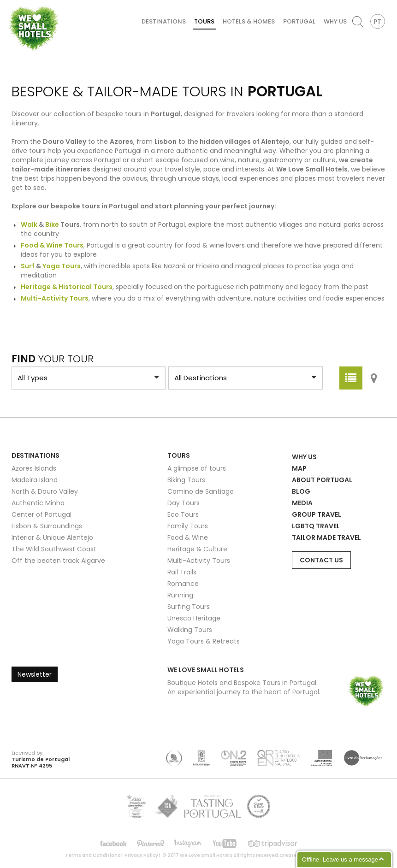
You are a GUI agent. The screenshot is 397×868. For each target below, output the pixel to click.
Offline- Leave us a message (340, 859)
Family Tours (188, 526)
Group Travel (317, 514)
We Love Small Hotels (10, 4)
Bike (52, 224)
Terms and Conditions (93, 855)
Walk (29, 224)
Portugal (299, 21)
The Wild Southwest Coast (54, 549)
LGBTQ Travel (316, 526)
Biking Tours (186, 480)
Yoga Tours (62, 266)
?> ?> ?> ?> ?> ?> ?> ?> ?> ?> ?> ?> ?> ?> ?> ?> (89, 378)
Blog (301, 491)
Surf (28, 266)
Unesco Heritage (194, 618)
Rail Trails (182, 572)
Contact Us (321, 560)
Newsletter (35, 674)
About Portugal (322, 480)
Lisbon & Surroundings (47, 526)
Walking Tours (190, 630)
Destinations (164, 21)
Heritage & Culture (197, 549)
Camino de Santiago (201, 491)
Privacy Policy (141, 855)
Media (302, 503)
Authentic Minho (38, 503)
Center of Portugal (41, 514)
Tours (204, 21)
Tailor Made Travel (326, 537)
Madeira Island (35, 480)
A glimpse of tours (197, 468)
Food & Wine (188, 537)
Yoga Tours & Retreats (204, 641)
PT (377, 22)
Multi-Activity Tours (199, 561)
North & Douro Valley (45, 491)
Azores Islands (34, 468)
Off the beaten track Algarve (58, 561)
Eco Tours (183, 514)
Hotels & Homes (249, 21)
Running (180, 595)
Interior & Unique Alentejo (52, 537)
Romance (183, 584)
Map (299, 468)
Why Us (335, 21)
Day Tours (184, 503)
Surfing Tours (189, 607)
